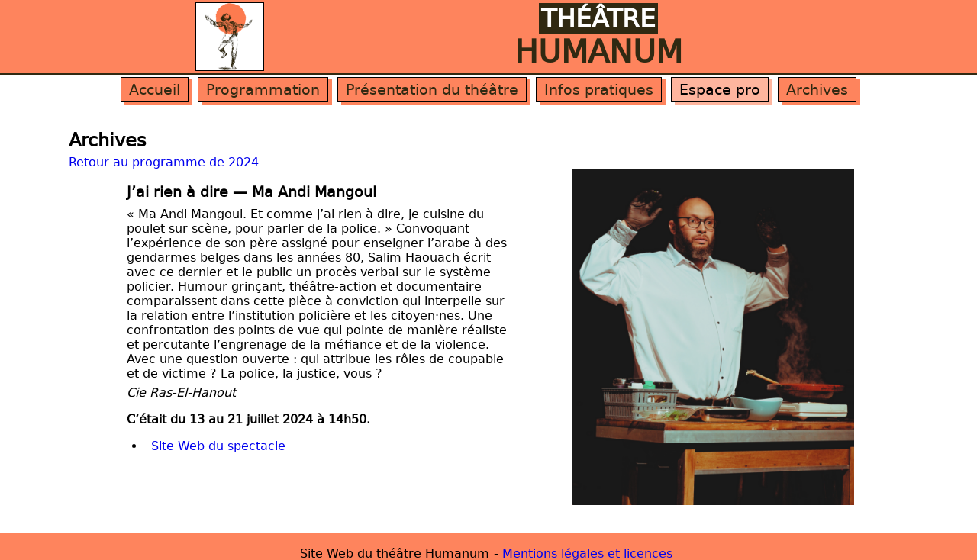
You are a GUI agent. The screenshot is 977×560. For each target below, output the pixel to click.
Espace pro (720, 90)
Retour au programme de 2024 (164, 162)
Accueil (155, 90)
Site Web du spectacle (218, 446)
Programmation (263, 90)
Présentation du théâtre (432, 90)
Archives (817, 90)
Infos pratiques (599, 90)
